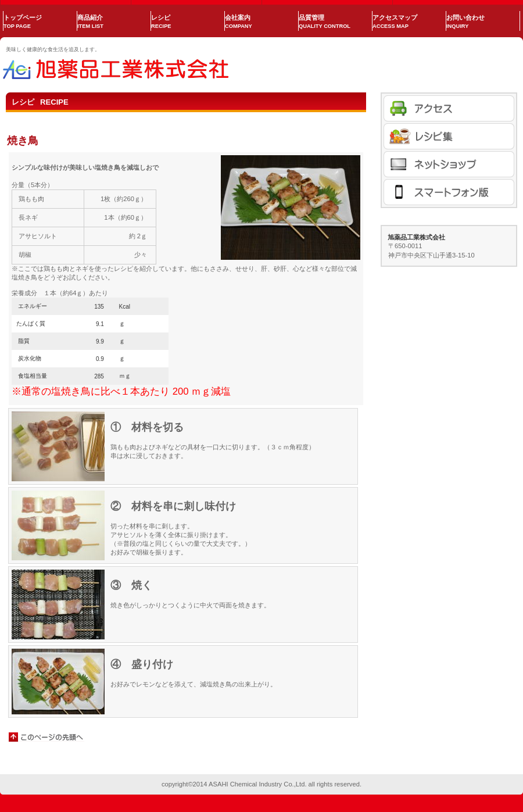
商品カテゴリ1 (449, 136)
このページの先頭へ (46, 737)
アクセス (449, 108)
